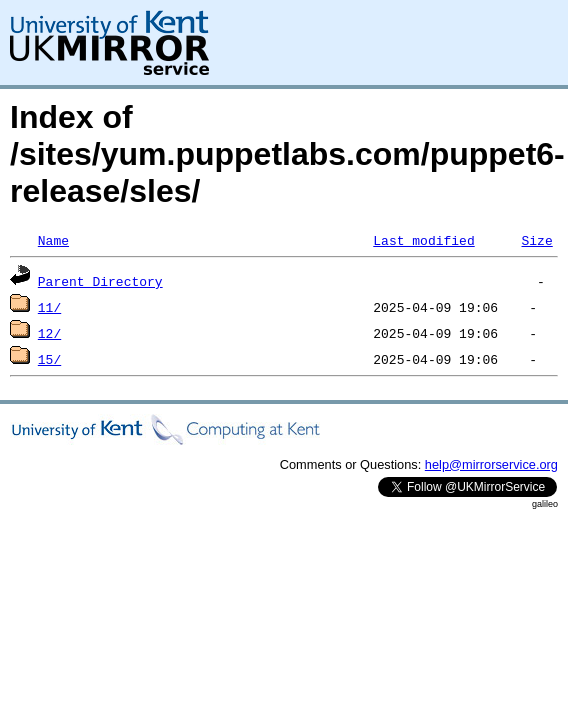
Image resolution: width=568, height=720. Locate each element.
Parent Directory (100, 281)
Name (53, 240)
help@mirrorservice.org (491, 464)
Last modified (423, 240)
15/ (49, 359)
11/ (49, 307)
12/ (49, 333)
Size (536, 240)
